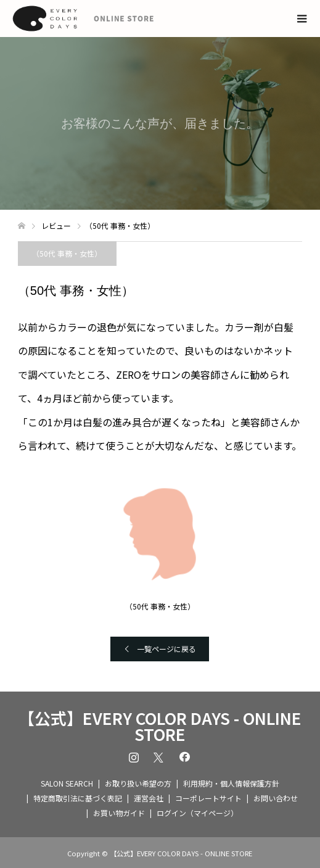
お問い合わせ (276, 798)
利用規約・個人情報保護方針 (231, 783)
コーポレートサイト (208, 798)
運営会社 (149, 798)
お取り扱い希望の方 (138, 783)
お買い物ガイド (119, 813)
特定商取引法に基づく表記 (78, 798)
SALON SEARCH (67, 783)
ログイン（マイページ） (197, 813)
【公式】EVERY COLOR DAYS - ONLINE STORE (160, 726)
